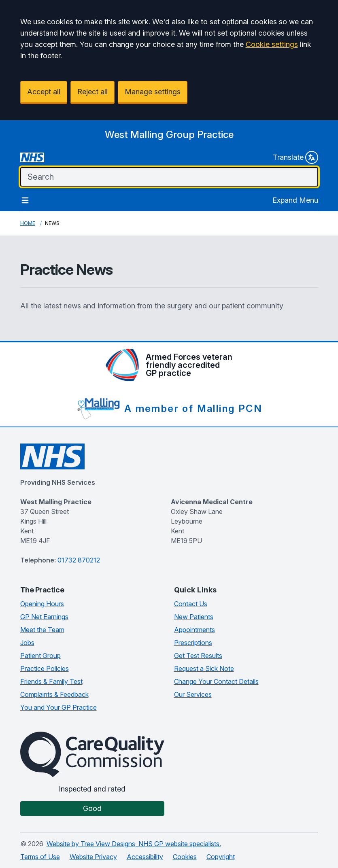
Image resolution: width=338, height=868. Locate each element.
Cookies (185, 857)
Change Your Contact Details (216, 681)
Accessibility (145, 857)
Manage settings (153, 92)
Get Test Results (198, 656)
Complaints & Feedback (54, 694)
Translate (295, 157)
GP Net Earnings (44, 617)
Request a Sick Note (204, 669)
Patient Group (40, 656)
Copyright (221, 857)
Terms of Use (40, 857)
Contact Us (191, 604)
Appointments (195, 630)
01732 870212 (79, 560)
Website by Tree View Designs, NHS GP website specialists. (134, 844)
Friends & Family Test (51, 681)
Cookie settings (272, 44)
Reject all (92, 92)
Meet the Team (42, 630)
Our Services (193, 694)
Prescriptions (193, 643)
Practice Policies (45, 669)
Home (28, 223)
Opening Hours (42, 604)
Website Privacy (93, 857)
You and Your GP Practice (58, 707)
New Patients (194, 617)
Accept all (44, 92)
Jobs (27, 643)
